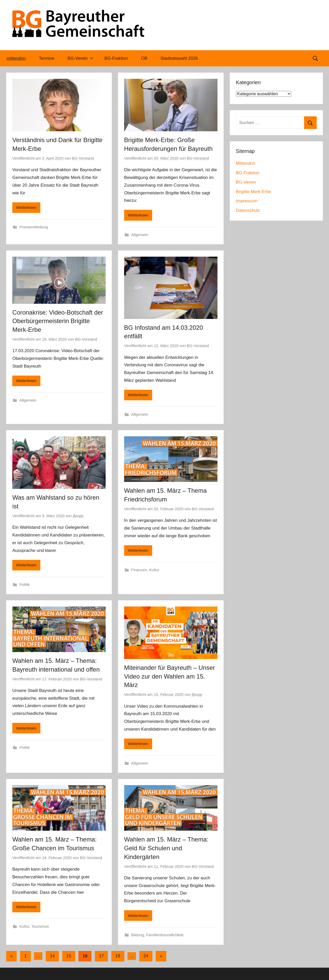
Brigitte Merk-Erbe (254, 192)
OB (144, 58)
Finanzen (139, 570)
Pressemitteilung (34, 227)
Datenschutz (248, 210)
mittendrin (16, 58)
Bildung (138, 935)
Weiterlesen (26, 207)
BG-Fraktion (116, 58)
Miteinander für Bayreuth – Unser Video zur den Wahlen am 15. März (170, 676)
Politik (25, 584)
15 (69, 956)
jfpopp (78, 516)
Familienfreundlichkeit (165, 935)
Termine (47, 58)
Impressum (247, 201)
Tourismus (40, 926)
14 (52, 956)
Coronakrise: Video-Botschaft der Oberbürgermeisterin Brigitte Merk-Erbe (58, 321)
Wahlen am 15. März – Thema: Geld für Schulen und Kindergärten (166, 848)
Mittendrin (246, 163)
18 (118, 956)
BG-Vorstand (83, 158)
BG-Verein (80, 58)
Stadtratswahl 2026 (179, 58)
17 (101, 956)
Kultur (154, 570)
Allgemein (140, 235)
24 (146, 956)
